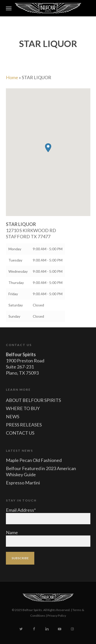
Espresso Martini (23, 483)
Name (12, 532)
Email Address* (21, 510)
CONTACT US (20, 433)
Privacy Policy (57, 616)
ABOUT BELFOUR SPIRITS (33, 400)
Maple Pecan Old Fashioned (34, 460)
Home (12, 77)
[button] (9, 8)
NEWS (13, 416)
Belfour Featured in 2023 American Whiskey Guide (41, 471)
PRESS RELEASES (24, 425)
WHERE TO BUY (23, 408)
